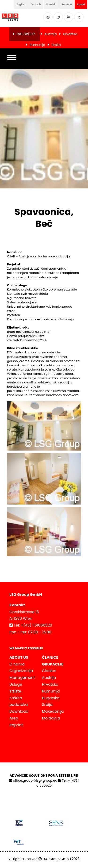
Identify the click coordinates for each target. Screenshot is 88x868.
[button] (12, 59)
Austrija (50, 34)
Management (22, 678)
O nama (17, 664)
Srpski (81, 4)
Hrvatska (70, 34)
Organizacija (21, 671)
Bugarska (51, 698)
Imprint (16, 725)
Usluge (16, 684)
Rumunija (38, 45)
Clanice (49, 671)
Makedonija (53, 711)
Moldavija (51, 718)
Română (67, 4)
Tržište (15, 691)
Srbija (56, 45)
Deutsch (36, 4)
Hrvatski (51, 4)
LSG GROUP (26, 34)
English (21, 4)
